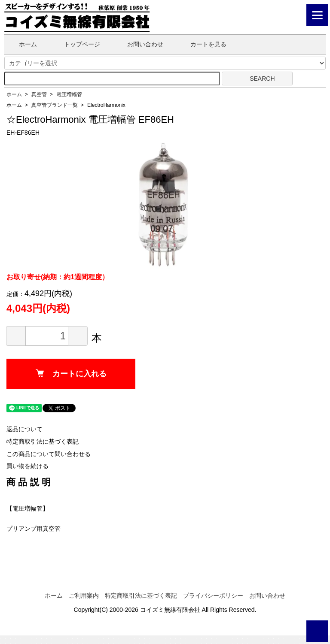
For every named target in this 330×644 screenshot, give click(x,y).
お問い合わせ (139, 44)
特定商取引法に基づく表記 (43, 441)
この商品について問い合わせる (49, 454)
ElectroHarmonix (106, 105)
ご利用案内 (84, 596)
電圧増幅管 (69, 94)
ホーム (22, 44)
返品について (24, 429)
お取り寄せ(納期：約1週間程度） (58, 277)
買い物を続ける (27, 466)
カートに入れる (71, 374)
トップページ (76, 44)
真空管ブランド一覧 (55, 105)
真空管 (39, 94)
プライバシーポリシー (213, 596)
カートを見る (202, 44)
